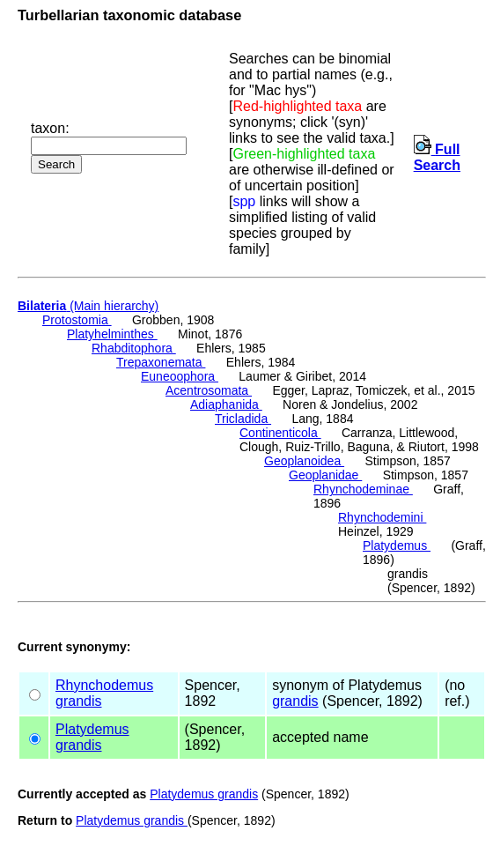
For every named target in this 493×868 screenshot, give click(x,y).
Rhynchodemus (104, 685)
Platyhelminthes (112, 334)
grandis (78, 701)
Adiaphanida (226, 404)
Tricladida (243, 419)
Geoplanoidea (304, 461)
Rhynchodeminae (363, 489)
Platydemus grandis (204, 794)
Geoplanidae (325, 475)
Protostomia (77, 320)
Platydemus (397, 545)
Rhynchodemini (382, 517)
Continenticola (280, 433)
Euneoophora (180, 376)
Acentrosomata (209, 390)
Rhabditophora (134, 348)
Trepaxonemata (161, 362)
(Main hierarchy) (88, 306)
